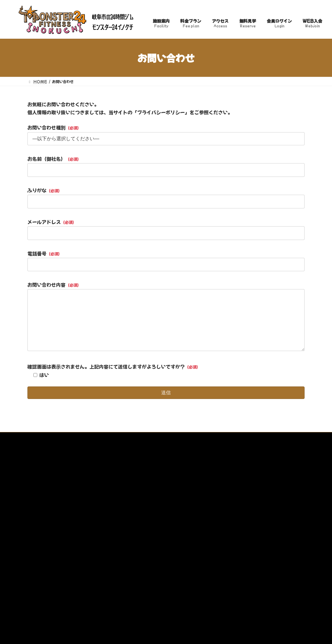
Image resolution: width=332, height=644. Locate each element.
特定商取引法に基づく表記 (128, 438)
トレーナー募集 (208, 438)
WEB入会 (241, 438)
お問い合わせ (173, 438)
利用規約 (88, 438)
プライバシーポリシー (51, 438)
